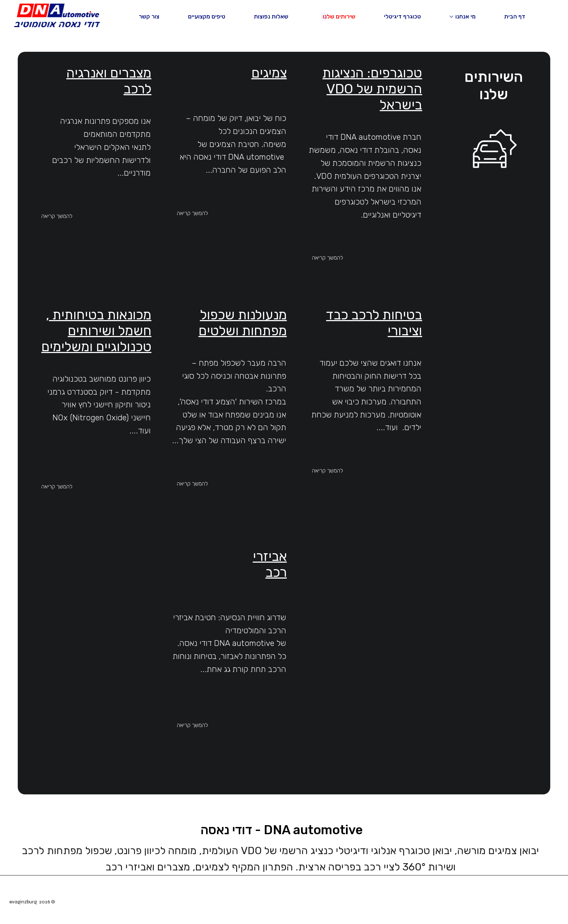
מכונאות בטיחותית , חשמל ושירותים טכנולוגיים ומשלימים (96, 331)
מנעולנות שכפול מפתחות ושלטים (243, 323)
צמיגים (269, 73)
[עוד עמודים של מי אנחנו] (451, 17)
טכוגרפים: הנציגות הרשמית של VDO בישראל (372, 89)
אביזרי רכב (270, 564)
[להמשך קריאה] (343, 258)
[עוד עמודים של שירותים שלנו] (319, 17)
